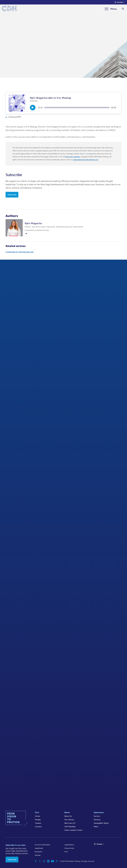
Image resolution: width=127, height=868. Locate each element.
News (96, 827)
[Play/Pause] (33, 108)
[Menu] (111, 9)
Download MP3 (13, 117)
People (38, 820)
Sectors (97, 816)
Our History (69, 820)
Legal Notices (69, 845)
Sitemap (38, 855)
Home (38, 816)
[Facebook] (36, 861)
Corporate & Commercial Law (20, 252)
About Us (68, 816)
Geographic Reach (101, 823)
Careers (38, 823)
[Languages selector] (119, 2)
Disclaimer (38, 852)
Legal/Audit (39, 848)
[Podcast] (57, 861)
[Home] (9, 9)
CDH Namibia (70, 827)
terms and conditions (73, 157)
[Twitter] (40, 861)
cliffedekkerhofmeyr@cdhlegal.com (86, 160)
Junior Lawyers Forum (73, 830)
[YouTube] (52, 861)
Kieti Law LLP (70, 823)
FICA (66, 852)
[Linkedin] (48, 861)
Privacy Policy (69, 848)
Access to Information (42, 845)
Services (97, 820)
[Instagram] (44, 861)
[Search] (123, 9)
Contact (38, 827)
